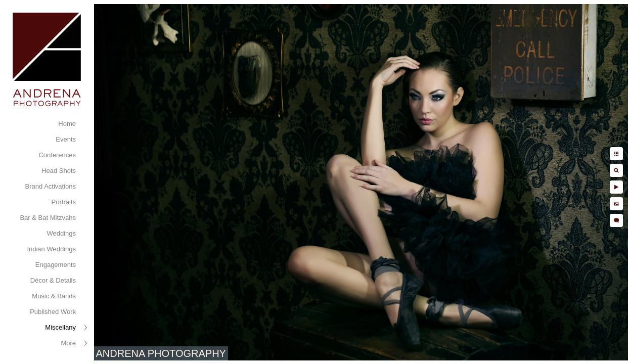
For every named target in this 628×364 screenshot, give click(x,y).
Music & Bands (54, 296)
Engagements (56, 265)
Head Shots (59, 171)
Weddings (61, 233)
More (68, 343)
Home (67, 124)
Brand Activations (51, 186)
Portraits (64, 202)
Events (66, 139)
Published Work (53, 312)
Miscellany (60, 327)
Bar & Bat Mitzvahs (48, 218)
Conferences (57, 155)
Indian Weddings (51, 249)
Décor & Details (53, 280)
